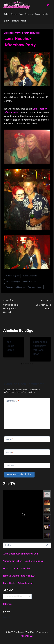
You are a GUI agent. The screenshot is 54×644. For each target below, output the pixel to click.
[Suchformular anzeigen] (48, 5)
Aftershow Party (12, 112)
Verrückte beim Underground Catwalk (14, 306)
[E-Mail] (27, 452)
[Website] (27, 465)
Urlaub (23, 21)
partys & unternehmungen (27, 33)
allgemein (9, 33)
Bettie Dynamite (30, 276)
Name (9, 439)
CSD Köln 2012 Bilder (40, 304)
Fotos (7, 14)
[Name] (27, 439)
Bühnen (14, 14)
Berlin (7, 21)
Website (10, 466)
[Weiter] (46, 349)
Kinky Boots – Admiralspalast (18, 583)
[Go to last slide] (8, 349)
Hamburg (15, 21)
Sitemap (7, 604)
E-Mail (9, 452)
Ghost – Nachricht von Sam (17, 568)
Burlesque (29, 14)
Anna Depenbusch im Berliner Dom (21, 554)
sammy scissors (35, 287)
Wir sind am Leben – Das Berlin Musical (23, 561)
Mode (45, 14)
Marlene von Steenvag (15, 287)
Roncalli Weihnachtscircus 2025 (19, 576)
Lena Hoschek (40, 109)
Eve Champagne (13, 281)
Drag (21, 14)
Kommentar (12, 401)
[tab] (22, 364)
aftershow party (12, 276)
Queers (38, 14)
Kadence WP (27, 636)
